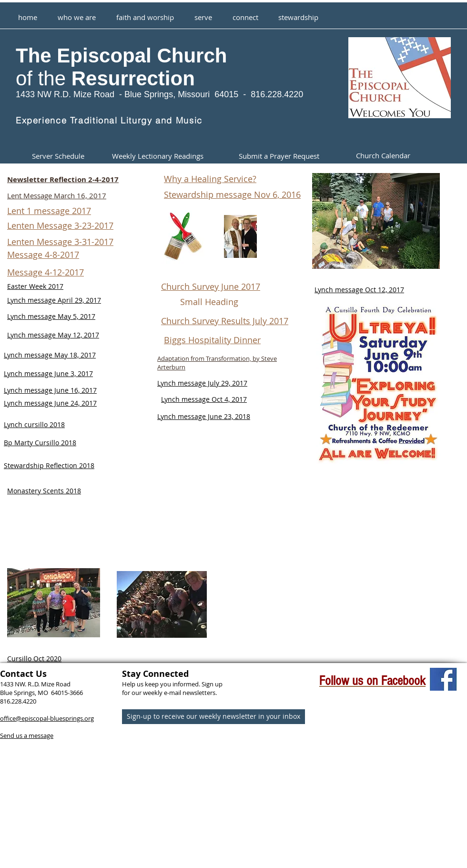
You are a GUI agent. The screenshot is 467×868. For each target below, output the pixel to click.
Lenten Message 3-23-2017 (60, 225)
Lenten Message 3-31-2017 (60, 242)
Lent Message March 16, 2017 (57, 195)
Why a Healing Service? (210, 179)
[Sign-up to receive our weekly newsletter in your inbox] (213, 717)
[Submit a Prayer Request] (279, 156)
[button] (145, 13)
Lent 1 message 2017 (49, 211)
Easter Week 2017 (35, 286)
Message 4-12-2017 (46, 272)
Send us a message (27, 735)
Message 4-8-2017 (43, 255)
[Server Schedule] (58, 156)
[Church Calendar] (383, 156)
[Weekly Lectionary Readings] (157, 156)
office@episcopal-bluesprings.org (47, 718)
